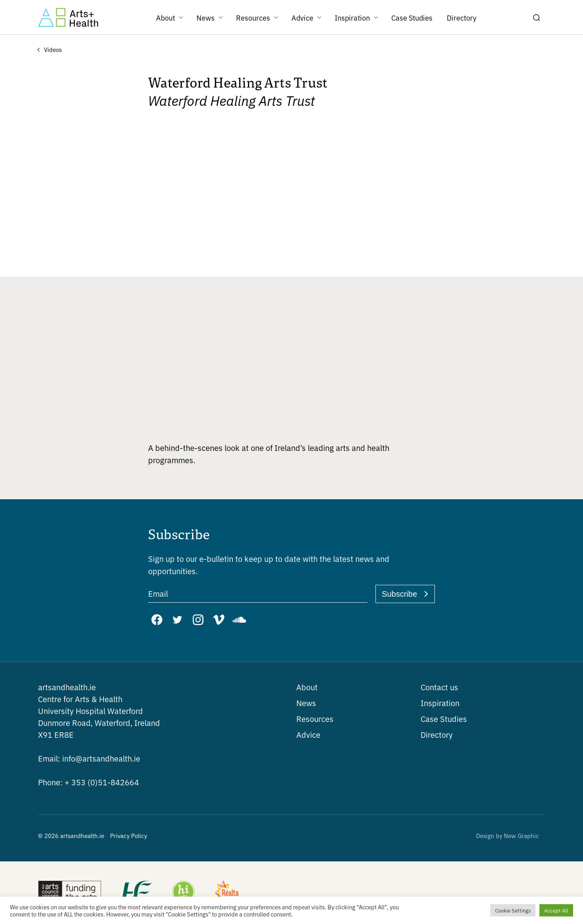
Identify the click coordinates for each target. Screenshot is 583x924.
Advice (308, 734)
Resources (315, 719)
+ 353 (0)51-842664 (89, 782)
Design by (508, 835)
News (306, 703)
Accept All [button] (556, 910)
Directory (437, 734)
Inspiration (440, 703)
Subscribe (399, 594)
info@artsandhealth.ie (89, 758)
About (307, 687)
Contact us (439, 687)
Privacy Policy (129, 835)
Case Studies (444, 719)
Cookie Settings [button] (513, 910)
